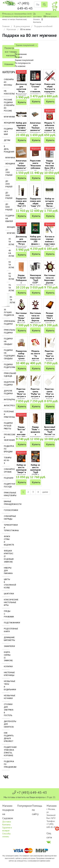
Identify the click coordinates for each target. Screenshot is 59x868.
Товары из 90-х (7, 460)
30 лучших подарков (7, 312)
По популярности (23, 63)
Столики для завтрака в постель (7, 710)
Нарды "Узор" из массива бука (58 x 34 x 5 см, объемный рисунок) (50, 168)
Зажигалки (7, 646)
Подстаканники (7, 623)
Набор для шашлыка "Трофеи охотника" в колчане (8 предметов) (22, 130)
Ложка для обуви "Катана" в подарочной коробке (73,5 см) (50, 90)
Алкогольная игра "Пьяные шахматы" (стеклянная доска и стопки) (37, 130)
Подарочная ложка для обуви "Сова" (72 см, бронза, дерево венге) (36, 207)
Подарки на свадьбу (7, 341)
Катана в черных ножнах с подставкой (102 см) (50, 241)
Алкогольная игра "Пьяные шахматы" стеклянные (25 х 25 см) (22, 168)
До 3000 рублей (7, 195)
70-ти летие (9, 288)
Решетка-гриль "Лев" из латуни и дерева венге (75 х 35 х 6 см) (50, 398)
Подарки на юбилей (43, 26)
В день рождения (22, 26)
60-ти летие (9, 276)
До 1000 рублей (7, 172)
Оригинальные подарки (7, 323)
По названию (21, 54)
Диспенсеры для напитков (7, 724)
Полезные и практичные (7, 414)
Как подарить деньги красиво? (7, 737)
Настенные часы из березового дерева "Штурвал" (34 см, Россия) (50, 283)
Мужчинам (11, 29)
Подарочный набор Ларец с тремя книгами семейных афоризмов (22, 358)
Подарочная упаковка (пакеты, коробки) (7, 751)
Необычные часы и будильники (7, 685)
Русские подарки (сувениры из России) (7, 105)
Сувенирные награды (7, 518)
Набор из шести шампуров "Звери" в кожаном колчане (21, 471)
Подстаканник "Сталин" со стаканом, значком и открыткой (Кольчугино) (37, 91)
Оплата (36, 19)
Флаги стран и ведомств (7, 541)
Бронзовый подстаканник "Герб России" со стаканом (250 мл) (51, 433)
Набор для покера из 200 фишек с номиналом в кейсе (36, 243)
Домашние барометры (7, 639)
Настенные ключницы (7, 674)
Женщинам (7, 123)
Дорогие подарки (7, 392)
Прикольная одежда (7, 375)
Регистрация (51, 17)
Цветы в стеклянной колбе (7, 584)
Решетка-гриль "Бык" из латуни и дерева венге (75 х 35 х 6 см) (50, 360)
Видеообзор (23, 72)
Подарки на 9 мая (7, 132)
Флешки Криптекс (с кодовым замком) (7, 556)
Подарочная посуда (7, 485)
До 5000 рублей (7, 207)
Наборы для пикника (7, 571)
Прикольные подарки (7, 331)
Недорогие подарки (7, 383)
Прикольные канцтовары (7, 494)
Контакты (37, 22)
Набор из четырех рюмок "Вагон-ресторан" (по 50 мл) (50, 205)
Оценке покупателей (24, 60)
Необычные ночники (7, 697)
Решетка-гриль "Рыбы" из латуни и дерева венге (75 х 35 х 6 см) (35, 398)
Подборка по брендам (7, 449)
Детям (7, 140)
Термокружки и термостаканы (7, 528)
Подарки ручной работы (7, 426)
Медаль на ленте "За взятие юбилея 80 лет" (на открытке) (35, 360)
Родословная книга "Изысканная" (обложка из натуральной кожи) (37, 168)
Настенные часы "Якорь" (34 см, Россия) (22, 318)
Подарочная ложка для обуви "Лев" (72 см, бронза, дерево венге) (22, 207)
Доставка (37, 17)
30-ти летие (9, 242)
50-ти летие (9, 265)
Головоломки (7, 510)
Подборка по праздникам (7, 764)
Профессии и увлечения (7, 437)
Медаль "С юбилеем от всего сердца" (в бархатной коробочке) (50, 129)
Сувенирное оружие (7, 471)
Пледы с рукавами (7, 614)
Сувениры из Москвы (7, 82)
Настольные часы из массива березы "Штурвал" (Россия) (36, 319)
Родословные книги (7, 630)
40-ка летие (9, 253)
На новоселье (7, 92)
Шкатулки (7, 594)
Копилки (7, 667)
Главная (6, 26)
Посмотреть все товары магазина (11, 52)
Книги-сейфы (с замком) (7, 656)
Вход (48, 14)
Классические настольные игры (7, 602)
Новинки (9, 64)
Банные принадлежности (7, 503)
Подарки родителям (7, 366)
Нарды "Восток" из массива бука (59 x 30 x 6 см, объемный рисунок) (21, 436)
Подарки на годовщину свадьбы (7, 354)
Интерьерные (7, 400)
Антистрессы (7, 406)
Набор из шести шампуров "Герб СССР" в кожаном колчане (35, 472)
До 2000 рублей (7, 184)
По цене (19, 57)
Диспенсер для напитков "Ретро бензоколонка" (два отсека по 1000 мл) (23, 245)
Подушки (7, 478)
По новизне (20, 66)
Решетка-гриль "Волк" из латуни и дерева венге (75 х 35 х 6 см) (21, 398)
